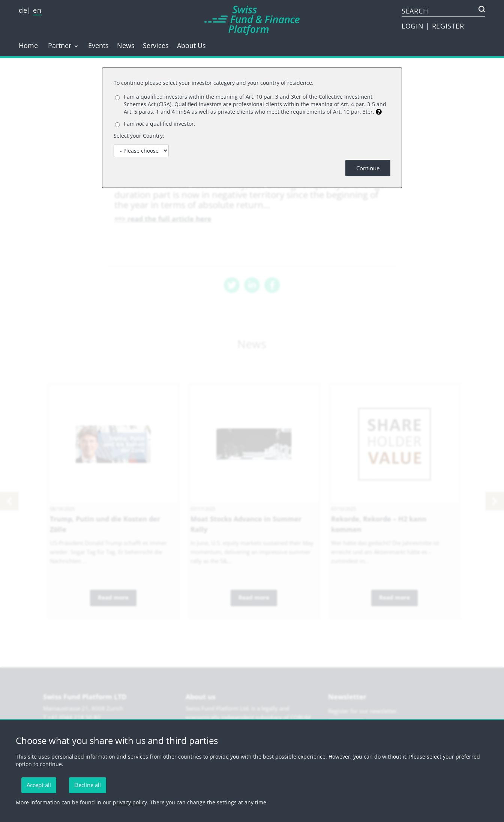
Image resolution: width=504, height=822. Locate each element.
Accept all (39, 785)
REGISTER (448, 26)
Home (28, 45)
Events (98, 45)
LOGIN (414, 26)
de (23, 10)
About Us (191, 45)
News (126, 45)
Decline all (88, 785)
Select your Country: (139, 136)
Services (156, 45)
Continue (368, 168)
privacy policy (130, 802)
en (37, 10)
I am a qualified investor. (160, 124)
